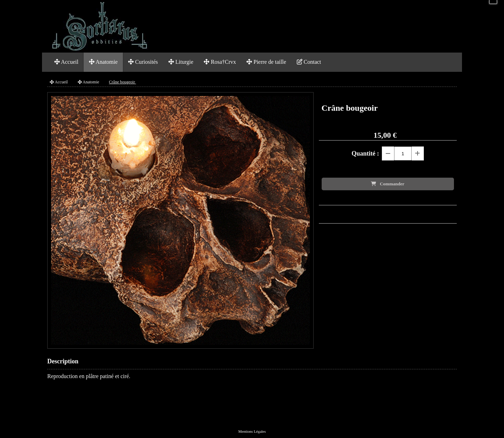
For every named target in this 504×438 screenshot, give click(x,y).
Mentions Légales (252, 431)
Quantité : (366, 153)
